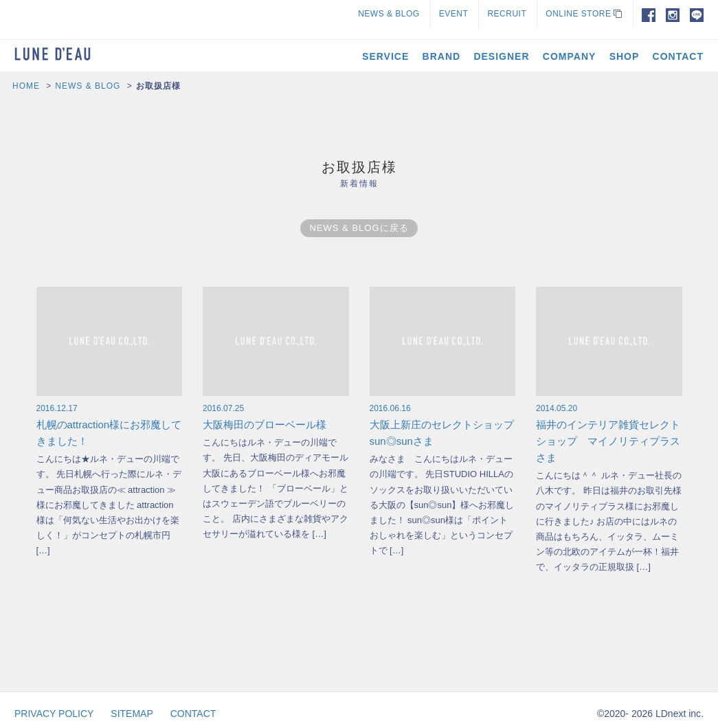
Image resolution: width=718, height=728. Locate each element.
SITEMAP (132, 714)
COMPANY (570, 56)
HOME (26, 86)
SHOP (625, 56)
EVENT (454, 14)
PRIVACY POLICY (54, 714)
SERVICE (385, 56)
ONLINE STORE (584, 14)
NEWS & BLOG (389, 14)
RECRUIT (507, 14)
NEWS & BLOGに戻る (359, 228)
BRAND (442, 56)
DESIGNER (501, 56)
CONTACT (678, 56)
